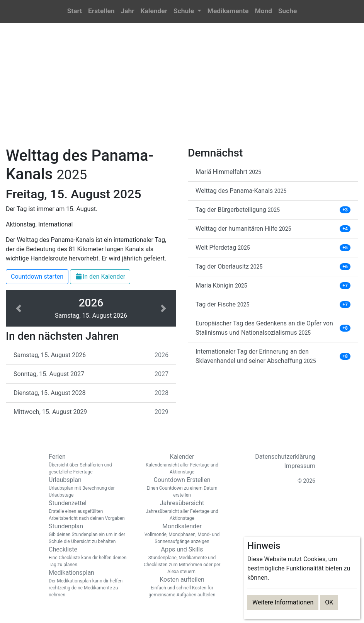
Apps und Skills (182, 560)
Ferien (89, 464)
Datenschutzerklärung (285, 457)
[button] (187, 11)
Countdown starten (37, 277)
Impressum (300, 466)
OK (329, 602)
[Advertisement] (182, 89)
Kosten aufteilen (182, 587)
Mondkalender (182, 534)
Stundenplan (89, 534)
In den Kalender (100, 277)
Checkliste (89, 557)
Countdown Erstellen (182, 487)
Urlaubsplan (89, 487)
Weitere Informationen (283, 602)
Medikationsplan (89, 584)
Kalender (182, 464)
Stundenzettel (89, 511)
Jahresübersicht (182, 511)
